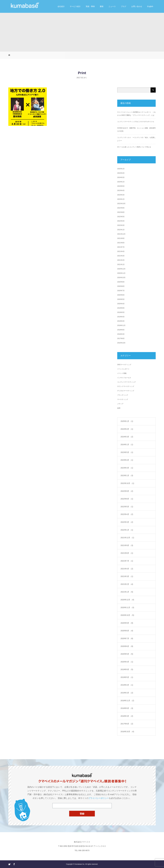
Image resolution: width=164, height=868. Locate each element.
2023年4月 (121, 190)
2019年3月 (121, 321)
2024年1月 (121, 182)
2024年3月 (121, 177)
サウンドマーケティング (126, 386)
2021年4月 (121, 251)
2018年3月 (121, 334)
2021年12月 (121, 234)
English (150, 6)
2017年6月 (121, 338)
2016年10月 (121, 343)
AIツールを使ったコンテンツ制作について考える (134, 147)
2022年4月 (121, 221)
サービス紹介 (75, 6)
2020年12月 (121, 269)
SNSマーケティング (124, 365)
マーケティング (123, 399)
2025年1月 (121, 169)
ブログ (124, 6)
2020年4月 (121, 304)
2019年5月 (121, 312)
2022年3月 (121, 225)
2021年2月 (121, 260)
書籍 (102, 6)
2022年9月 (121, 208)
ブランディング (123, 395)
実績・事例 (90, 6)
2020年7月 (121, 291)
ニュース (112, 6)
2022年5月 (121, 217)
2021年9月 (121, 238)
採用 (119, 408)
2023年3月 (121, 195)
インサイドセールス (124, 378)
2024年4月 (121, 173)
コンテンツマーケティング (126, 382)
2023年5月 (121, 186)
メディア (120, 404)
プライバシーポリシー (99, 798)
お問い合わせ (137, 6)
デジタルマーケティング (126, 391)
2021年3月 (121, 256)
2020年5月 (121, 299)
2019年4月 (121, 317)
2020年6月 (121, 295)
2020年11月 (121, 273)
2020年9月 (121, 282)
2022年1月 (121, 230)
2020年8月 (121, 286)
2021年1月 (121, 264)
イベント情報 (122, 373)
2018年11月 (121, 325)
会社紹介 (61, 6)
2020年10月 (121, 278)
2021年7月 (121, 247)
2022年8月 (121, 212)
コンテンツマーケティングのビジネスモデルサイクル (136, 122)
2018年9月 (121, 330)
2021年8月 (121, 243)
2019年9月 (121, 308)
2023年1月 (121, 199)
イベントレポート (123, 369)
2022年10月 (121, 204)
